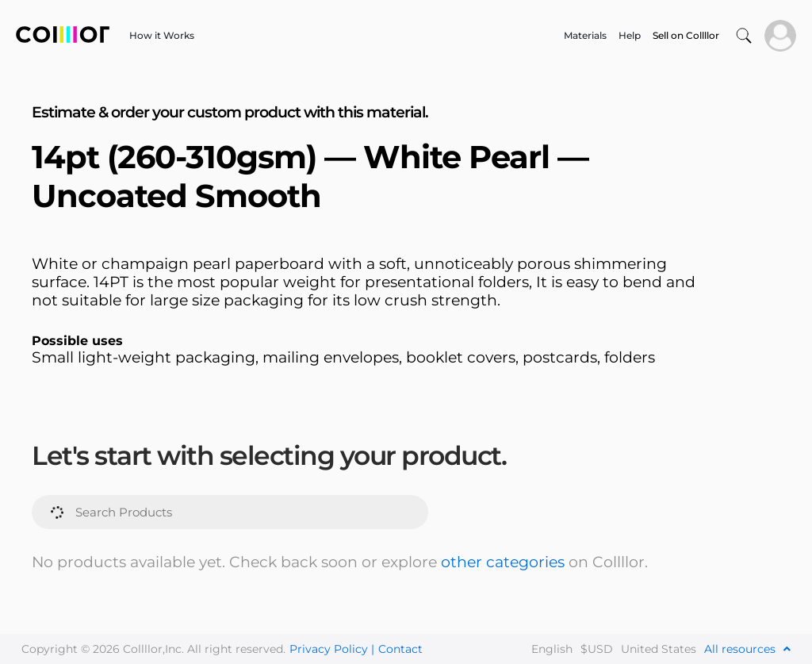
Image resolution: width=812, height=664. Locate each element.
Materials (585, 35)
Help (630, 35)
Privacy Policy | (332, 649)
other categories (503, 562)
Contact (400, 649)
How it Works (162, 35)
